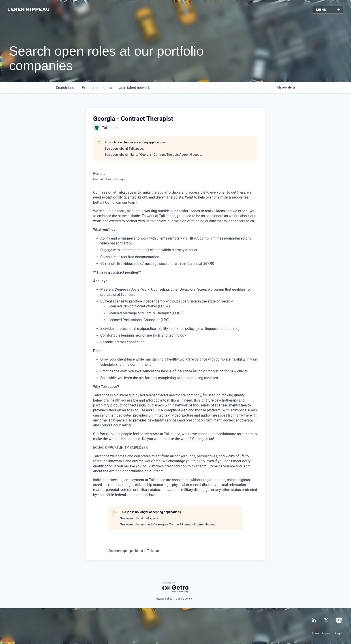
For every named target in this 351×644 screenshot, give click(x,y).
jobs (65, 88)
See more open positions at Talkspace (135, 551)
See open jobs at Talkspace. (124, 149)
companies (97, 88)
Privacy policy (164, 599)
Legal (338, 634)
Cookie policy (184, 599)
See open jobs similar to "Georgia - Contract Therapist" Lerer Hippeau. (153, 155)
